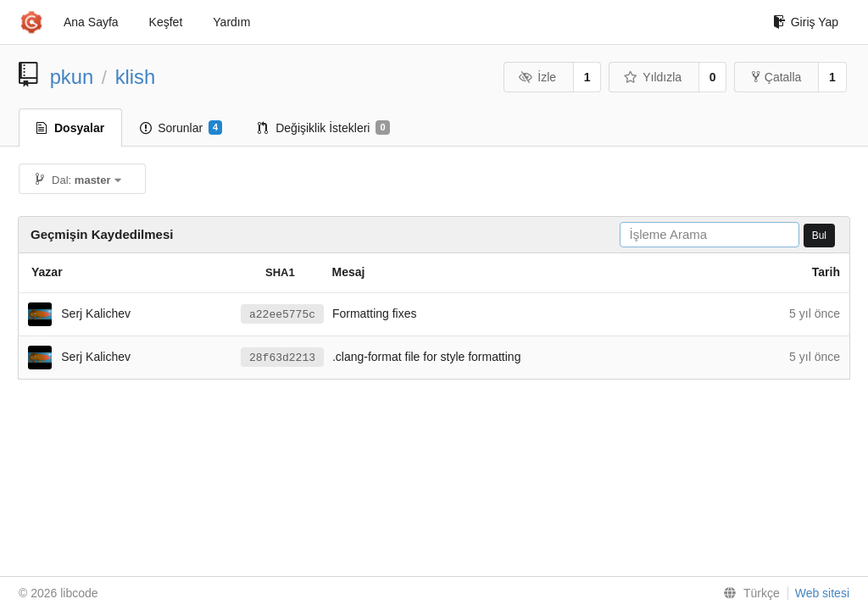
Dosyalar (70, 128)
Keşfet (166, 22)
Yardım (231, 22)
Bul (819, 236)
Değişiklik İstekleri (323, 128)
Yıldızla (653, 77)
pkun (72, 77)
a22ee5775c (282, 315)
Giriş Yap (806, 22)
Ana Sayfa (91, 22)
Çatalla (777, 77)
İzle (537, 77)
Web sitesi (822, 593)
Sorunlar (181, 128)
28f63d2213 (282, 358)
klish (136, 77)
